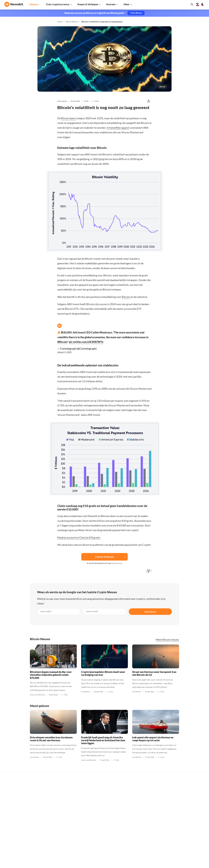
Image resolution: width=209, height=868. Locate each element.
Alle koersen (145, 788)
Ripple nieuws (56, 798)
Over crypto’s (100, 804)
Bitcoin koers (69, 118)
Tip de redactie (191, 798)
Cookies (187, 843)
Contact (187, 818)
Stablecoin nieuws (58, 827)
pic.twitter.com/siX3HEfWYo (86, 342)
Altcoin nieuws (56, 818)
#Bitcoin (62, 342)
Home (60, 22)
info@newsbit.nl (12, 796)
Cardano (143, 808)
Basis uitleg (99, 823)
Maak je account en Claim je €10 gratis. (79, 537)
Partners (188, 793)
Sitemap (56, 863)
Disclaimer (189, 833)
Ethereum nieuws (57, 793)
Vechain (142, 832)
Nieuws (34, 4)
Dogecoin (143, 813)
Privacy (187, 828)
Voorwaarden (190, 838)
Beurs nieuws (55, 803)
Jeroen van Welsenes (37, 695)
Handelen (98, 828)
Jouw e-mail (92, 611)
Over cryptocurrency (58, 4)
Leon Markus (34, 757)
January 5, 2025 (64, 352)
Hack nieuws (55, 842)
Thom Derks (62, 101)
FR (10, 821)
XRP (141, 803)
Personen (98, 809)
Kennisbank (99, 818)
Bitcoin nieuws (56, 788)
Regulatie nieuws (57, 832)
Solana (142, 818)
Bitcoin (126, 297)
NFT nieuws (55, 837)
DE (6, 821)
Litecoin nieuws (56, 813)
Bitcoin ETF (99, 844)
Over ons (188, 823)
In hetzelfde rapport (118, 128)
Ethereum (143, 798)
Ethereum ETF (101, 848)
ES (15, 821)
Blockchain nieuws (58, 822)
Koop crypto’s (100, 788)
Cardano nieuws (57, 808)
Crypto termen (101, 813)
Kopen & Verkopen (88, 4)
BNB (141, 842)
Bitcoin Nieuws (72, 22)
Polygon (142, 827)
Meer (127, 4)
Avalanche (144, 837)
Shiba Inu (143, 822)
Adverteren (189, 788)
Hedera (142, 847)
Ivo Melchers (86, 692)
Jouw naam (46, 611)
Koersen (111, 4)
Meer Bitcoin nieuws (167, 640)
